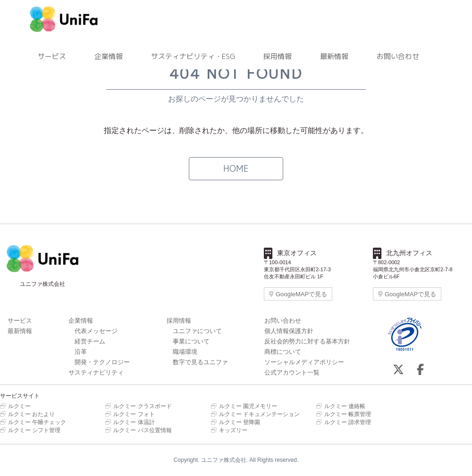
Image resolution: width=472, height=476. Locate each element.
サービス (52, 56)
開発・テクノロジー (102, 362)
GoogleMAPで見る (298, 294)
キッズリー (229, 430)
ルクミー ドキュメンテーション (255, 414)
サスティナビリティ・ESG (193, 56)
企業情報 (109, 56)
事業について (191, 341)
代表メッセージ (96, 331)
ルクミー (15, 406)
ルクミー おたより (27, 414)
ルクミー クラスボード (138, 406)
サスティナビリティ (96, 372)
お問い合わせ (398, 56)
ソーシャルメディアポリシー (304, 362)
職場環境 (185, 352)
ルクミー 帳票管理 (344, 414)
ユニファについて (197, 331)
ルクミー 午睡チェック (33, 422)
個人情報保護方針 (289, 331)
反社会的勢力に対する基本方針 (307, 341)
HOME (236, 169)
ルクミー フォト (130, 414)
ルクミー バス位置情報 (138, 430)
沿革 (81, 352)
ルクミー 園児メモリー (244, 406)
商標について (283, 352)
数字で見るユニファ (200, 362)
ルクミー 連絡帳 (341, 406)
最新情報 (334, 56)
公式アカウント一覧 (292, 372)
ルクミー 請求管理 (344, 422)
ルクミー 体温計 (130, 422)
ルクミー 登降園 (236, 422)
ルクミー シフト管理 (30, 430)
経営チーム (90, 341)
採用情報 (278, 56)
